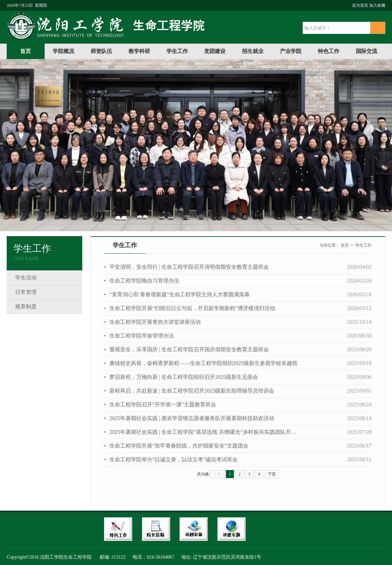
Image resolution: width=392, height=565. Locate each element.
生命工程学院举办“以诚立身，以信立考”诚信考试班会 (174, 459)
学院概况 (63, 51)
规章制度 (26, 306)
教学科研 (139, 51)
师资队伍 (101, 51)
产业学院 (291, 51)
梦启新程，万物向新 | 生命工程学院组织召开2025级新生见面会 (184, 377)
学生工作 (177, 51)
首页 (26, 51)
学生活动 (26, 278)
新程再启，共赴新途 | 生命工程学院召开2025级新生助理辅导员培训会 (192, 391)
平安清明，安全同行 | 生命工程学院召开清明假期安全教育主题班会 (189, 267)
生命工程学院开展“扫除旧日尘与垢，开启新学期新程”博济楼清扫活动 (192, 308)
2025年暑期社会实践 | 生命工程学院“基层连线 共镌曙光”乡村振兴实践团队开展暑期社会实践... (205, 432)
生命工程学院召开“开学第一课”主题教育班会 (163, 404)
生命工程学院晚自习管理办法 (144, 281)
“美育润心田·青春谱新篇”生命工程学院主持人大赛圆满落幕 (180, 294)
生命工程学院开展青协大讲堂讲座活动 (155, 322)
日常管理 (26, 292)
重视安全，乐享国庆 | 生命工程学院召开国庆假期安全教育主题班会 (189, 349)
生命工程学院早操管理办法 (142, 336)
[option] (196, 145)
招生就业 (253, 51)
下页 (272, 474)
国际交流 (366, 51)
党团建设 (215, 51)
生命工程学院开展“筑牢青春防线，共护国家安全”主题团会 (179, 446)
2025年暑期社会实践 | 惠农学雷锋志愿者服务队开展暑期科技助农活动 (192, 418)
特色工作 (329, 51)
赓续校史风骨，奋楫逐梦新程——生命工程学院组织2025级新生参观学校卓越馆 (203, 363)
